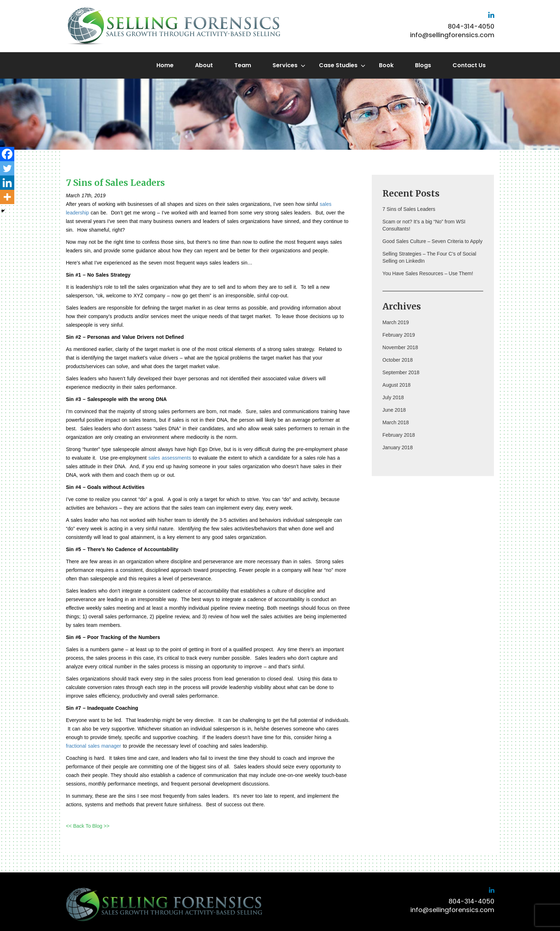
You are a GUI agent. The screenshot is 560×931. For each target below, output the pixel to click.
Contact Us (469, 65)
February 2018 (399, 435)
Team (243, 65)
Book (386, 65)
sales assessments (169, 458)
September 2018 (401, 372)
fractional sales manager (94, 746)
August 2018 (397, 385)
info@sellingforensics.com (452, 35)
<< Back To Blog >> (88, 826)
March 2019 (396, 322)
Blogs (423, 65)
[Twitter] (7, 168)
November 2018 (400, 347)
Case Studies (338, 65)
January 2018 (398, 447)
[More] (7, 197)
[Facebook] (7, 154)
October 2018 (398, 360)
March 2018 (396, 422)
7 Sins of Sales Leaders (409, 209)
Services (285, 65)
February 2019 (399, 335)
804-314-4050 (471, 26)
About (204, 65)
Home (165, 65)
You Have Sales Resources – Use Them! (428, 273)
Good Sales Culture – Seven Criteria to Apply (432, 241)
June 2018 (394, 410)
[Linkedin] (7, 183)
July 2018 (393, 397)
